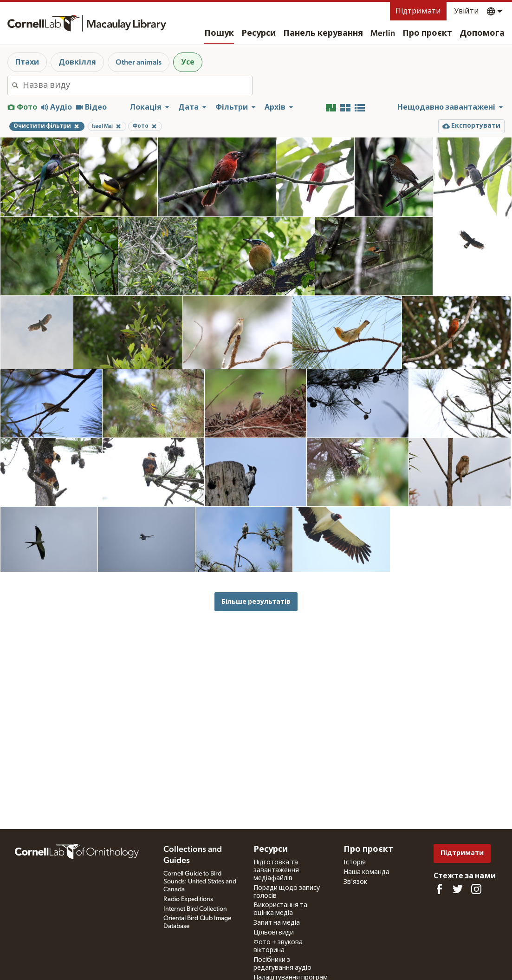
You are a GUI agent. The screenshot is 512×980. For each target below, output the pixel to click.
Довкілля (77, 62)
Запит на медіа (277, 923)
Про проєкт (427, 33)
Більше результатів (256, 602)
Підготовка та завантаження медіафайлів (276, 870)
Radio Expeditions (188, 899)
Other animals (139, 62)
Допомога (482, 33)
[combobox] (137, 85)
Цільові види (274, 933)
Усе (188, 62)
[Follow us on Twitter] (458, 889)
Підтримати (418, 11)
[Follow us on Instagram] (476, 889)
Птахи (27, 62)
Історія (355, 862)
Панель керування (323, 33)
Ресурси (259, 33)
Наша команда (366, 872)
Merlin (383, 33)
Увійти (467, 11)
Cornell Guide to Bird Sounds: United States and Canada (200, 882)
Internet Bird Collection (195, 909)
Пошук (219, 33)
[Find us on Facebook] (439, 889)
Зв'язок (355, 882)
